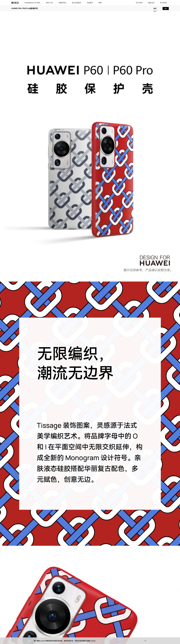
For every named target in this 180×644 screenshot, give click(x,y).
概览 (155, 8)
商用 (100, 3)
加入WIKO (163, 3)
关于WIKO (139, 3)
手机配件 (90, 3)
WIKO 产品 (49, 3)
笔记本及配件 (76, 3)
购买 (166, 9)
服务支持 (151, 3)
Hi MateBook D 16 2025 (32, 3)
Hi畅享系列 (62, 3)
